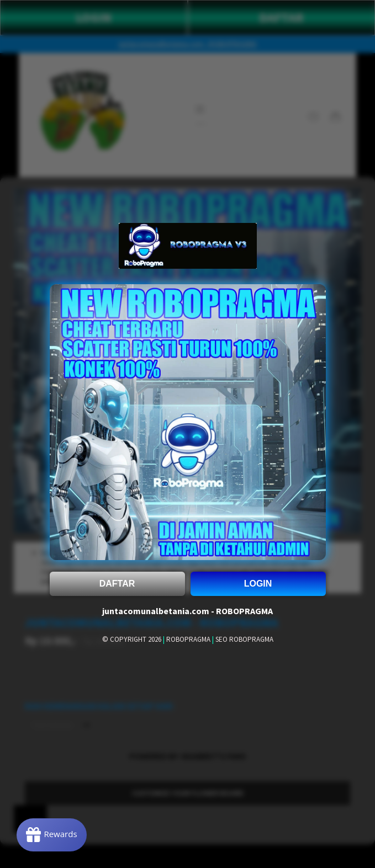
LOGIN (258, 584)
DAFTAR (117, 584)
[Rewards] (52, 835)
